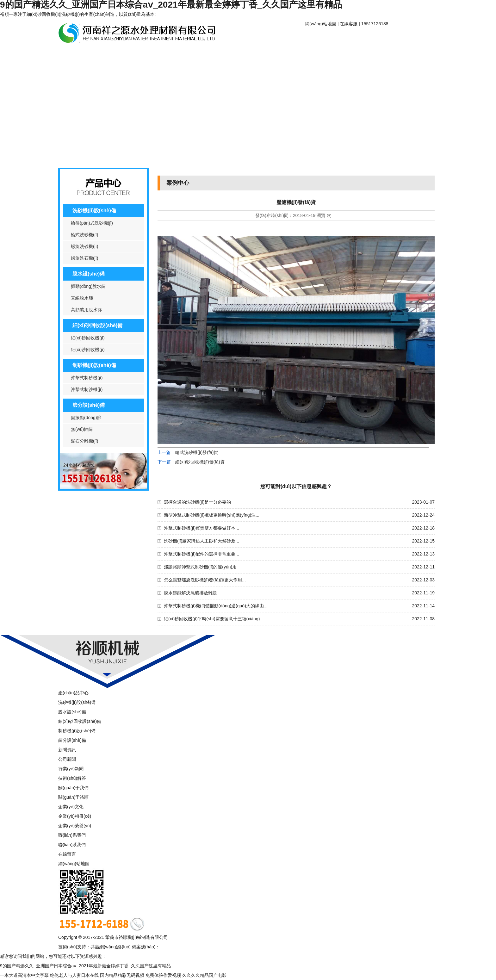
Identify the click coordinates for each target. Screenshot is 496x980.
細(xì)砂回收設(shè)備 (97, 325)
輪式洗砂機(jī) (84, 235)
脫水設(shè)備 (89, 274)
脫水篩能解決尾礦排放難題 (190, 593)
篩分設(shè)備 (89, 405)
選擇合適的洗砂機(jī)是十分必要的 (197, 502)
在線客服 (349, 24)
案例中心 (177, 55)
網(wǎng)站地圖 (321, 24)
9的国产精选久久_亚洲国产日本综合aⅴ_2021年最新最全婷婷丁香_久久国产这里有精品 (85, 966)
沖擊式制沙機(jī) (87, 389)
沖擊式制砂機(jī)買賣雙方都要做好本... (201, 528)
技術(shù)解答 (72, 778)
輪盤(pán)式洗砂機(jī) (92, 223)
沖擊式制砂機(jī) (87, 378)
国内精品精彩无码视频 (122, 975)
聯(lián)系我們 (224, 55)
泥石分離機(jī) (84, 441)
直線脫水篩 (82, 298)
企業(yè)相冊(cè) (75, 816)
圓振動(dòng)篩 (86, 418)
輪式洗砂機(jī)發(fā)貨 (197, 452)
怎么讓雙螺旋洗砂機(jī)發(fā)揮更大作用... (205, 580)
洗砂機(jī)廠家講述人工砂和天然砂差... (201, 541)
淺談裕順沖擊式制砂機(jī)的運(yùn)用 (200, 567)
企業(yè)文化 (71, 807)
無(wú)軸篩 (82, 429)
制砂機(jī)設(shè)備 (94, 365)
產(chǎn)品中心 (82, 55)
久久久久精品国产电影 (204, 975)
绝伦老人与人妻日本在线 (74, 975)
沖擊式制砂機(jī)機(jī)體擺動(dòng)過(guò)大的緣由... (216, 606)
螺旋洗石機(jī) (84, 258)
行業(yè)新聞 (71, 769)
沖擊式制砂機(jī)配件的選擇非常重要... (201, 554)
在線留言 (67, 854)
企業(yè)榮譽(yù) (75, 826)
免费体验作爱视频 (163, 975)
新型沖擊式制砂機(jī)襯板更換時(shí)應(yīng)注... (212, 515)
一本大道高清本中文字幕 (24, 975)
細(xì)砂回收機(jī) (88, 338)
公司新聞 (67, 759)
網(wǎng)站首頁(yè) (329, 37)
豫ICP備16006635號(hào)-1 (187, 947)
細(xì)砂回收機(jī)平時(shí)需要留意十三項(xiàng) (212, 619)
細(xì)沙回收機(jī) (88, 350)
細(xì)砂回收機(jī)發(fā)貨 (200, 462)
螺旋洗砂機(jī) (84, 246)
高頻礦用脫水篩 (86, 310)
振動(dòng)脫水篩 (88, 286)
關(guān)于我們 (73, 788)
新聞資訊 (129, 55)
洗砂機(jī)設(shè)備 (94, 211)
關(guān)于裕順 (376, 37)
